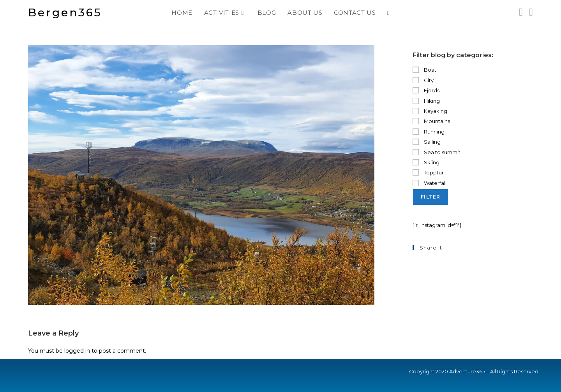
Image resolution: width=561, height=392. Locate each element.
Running (429, 132)
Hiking (426, 101)
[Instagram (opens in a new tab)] (521, 12)
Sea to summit (437, 152)
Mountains (431, 121)
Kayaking (430, 111)
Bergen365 (65, 12)
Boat (424, 70)
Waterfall (430, 183)
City (423, 80)
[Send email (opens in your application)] (531, 12)
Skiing (426, 162)
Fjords (426, 90)
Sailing (427, 142)
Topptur (428, 172)
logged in (77, 351)
